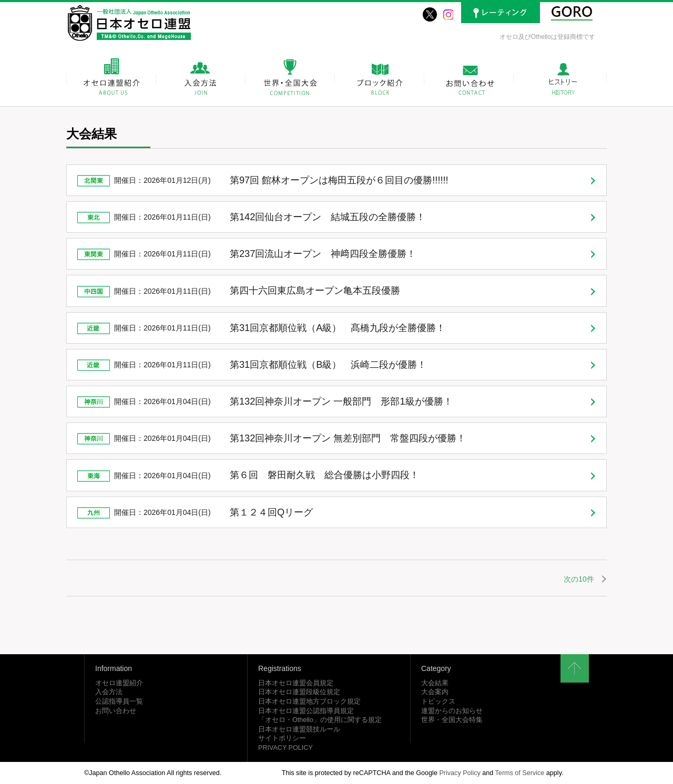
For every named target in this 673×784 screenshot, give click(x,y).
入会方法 (109, 692)
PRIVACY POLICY (285, 748)
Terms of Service (520, 773)
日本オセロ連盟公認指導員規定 (306, 711)
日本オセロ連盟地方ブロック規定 (309, 702)
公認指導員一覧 (119, 702)
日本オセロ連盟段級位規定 (299, 692)
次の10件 (579, 579)
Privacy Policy (460, 773)
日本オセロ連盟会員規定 (296, 683)
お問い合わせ (116, 711)
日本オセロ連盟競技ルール (299, 729)
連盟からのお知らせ (452, 711)
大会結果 (435, 683)
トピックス (438, 702)
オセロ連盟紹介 (119, 683)
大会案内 (435, 692)
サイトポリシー (282, 738)
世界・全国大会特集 (452, 720)
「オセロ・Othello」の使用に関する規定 (320, 720)
